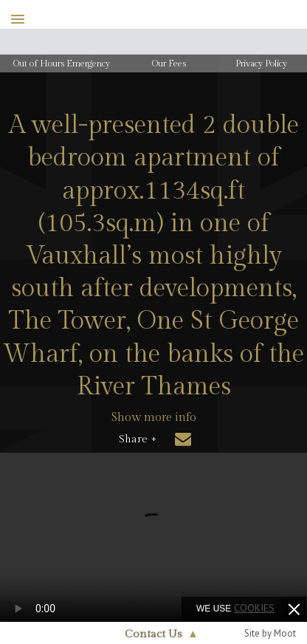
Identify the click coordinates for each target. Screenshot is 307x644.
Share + (138, 439)
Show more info (154, 418)
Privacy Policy (261, 64)
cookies (254, 608)
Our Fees (169, 64)
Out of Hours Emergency (62, 64)
